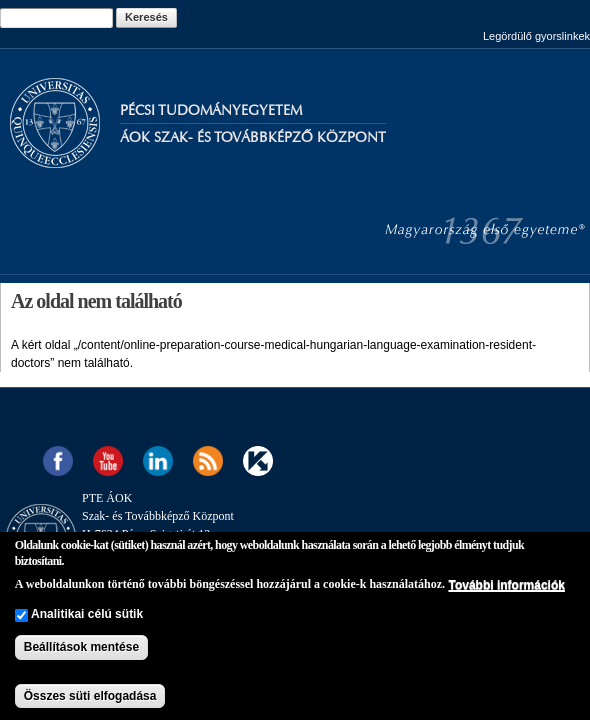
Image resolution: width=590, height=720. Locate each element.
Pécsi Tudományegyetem (211, 110)
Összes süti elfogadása (90, 696)
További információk (506, 585)
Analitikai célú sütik (87, 614)
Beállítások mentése (81, 647)
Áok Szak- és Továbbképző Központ (253, 137)
